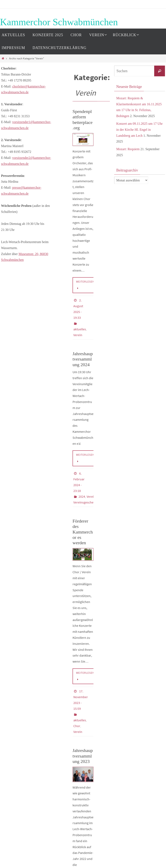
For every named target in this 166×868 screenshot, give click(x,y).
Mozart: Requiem (128, 149)
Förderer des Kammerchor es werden (83, 532)
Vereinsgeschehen (86, 502)
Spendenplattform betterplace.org (83, 120)
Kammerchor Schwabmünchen (59, 22)
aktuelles (80, 329)
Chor (77, 726)
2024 (82, 496)
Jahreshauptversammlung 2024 (83, 359)
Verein (78, 335)
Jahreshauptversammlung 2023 (83, 756)
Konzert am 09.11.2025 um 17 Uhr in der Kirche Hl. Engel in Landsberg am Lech (139, 130)
